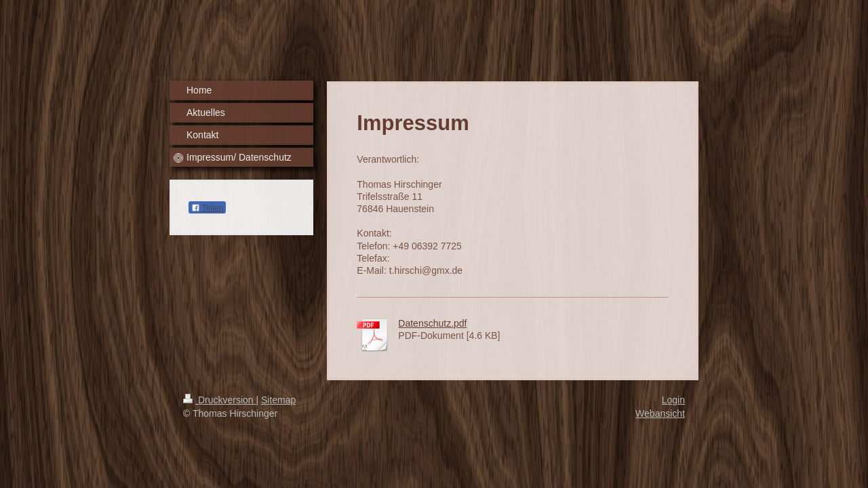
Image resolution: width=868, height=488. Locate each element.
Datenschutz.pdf (432, 323)
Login (673, 400)
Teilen (207, 208)
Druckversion (219, 400)
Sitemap (278, 400)
